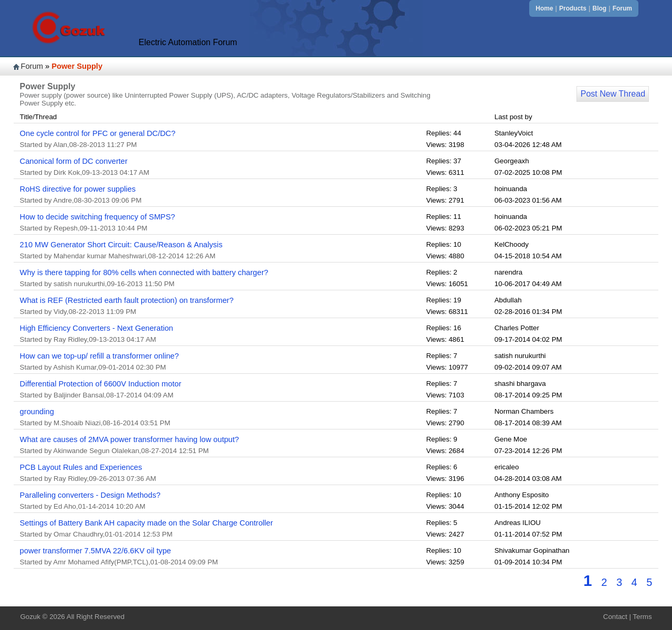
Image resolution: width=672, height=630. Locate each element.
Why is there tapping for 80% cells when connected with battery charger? (144, 272)
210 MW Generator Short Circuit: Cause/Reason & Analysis (121, 245)
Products (573, 8)
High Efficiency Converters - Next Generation (97, 328)
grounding (37, 412)
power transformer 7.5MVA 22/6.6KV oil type (96, 551)
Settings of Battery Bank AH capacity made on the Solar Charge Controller (146, 523)
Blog (600, 8)
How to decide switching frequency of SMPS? (98, 217)
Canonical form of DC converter (74, 161)
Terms (642, 617)
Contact (615, 617)
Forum (622, 8)
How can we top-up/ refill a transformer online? (99, 356)
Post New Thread (613, 94)
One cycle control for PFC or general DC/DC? (98, 133)
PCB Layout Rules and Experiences (81, 467)
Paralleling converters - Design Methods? (90, 495)
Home (544, 8)
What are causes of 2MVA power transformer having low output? (130, 439)
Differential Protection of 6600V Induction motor (101, 384)
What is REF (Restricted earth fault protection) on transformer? (127, 300)
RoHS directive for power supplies (78, 189)
